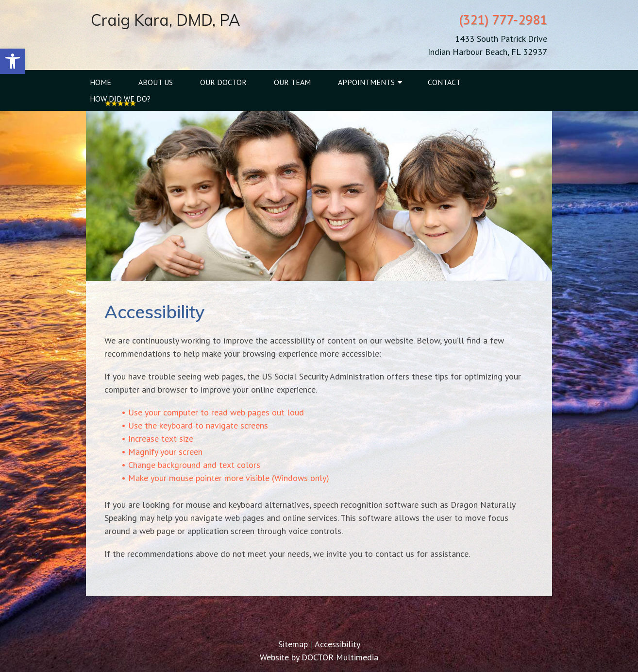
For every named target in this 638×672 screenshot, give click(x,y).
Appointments (366, 82)
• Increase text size (157, 439)
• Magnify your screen (162, 452)
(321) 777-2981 (503, 19)
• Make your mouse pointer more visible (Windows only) (225, 478)
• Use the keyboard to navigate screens (195, 425)
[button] (13, 61)
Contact (444, 82)
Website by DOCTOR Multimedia (319, 657)
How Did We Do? (120, 99)
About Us (156, 82)
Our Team (292, 82)
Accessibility (337, 644)
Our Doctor (223, 82)
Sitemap (293, 644)
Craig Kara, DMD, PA (165, 20)
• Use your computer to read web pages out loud (213, 412)
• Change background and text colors (191, 465)
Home (101, 82)
